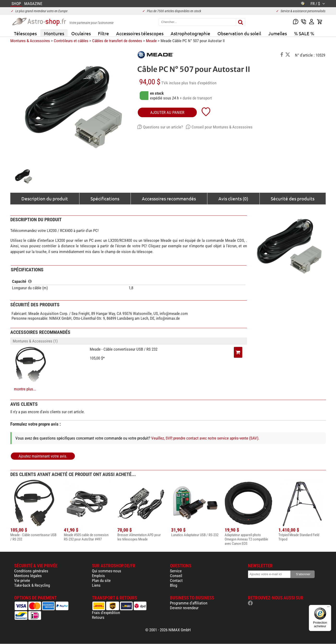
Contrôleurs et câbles (71, 41)
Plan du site (101, 580)
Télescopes (25, 33)
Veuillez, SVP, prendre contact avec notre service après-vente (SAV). (205, 438)
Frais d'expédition (106, 613)
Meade (151, 41)
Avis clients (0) (233, 198)
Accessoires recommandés (169, 198)
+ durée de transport (196, 98)
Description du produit (45, 198)
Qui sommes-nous (107, 571)
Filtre (103, 33)
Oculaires (81, 33)
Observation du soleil (239, 33)
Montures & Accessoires (30, 41)
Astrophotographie (190, 33)
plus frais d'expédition (199, 83)
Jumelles (278, 33)
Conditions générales (31, 571)
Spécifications (105, 198)
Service (176, 571)
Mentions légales (28, 576)
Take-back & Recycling (32, 585)
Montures (54, 33)
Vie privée (22, 580)
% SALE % (304, 33)
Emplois (98, 576)
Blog (174, 585)
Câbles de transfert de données (117, 41)
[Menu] (328, 608)
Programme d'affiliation (189, 603)
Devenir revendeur (184, 608)
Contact (176, 580)
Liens (96, 585)
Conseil (176, 576)
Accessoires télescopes (140, 33)
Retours (98, 617)
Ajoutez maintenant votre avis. (43, 456)
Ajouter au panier (167, 112)
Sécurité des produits (293, 198)
